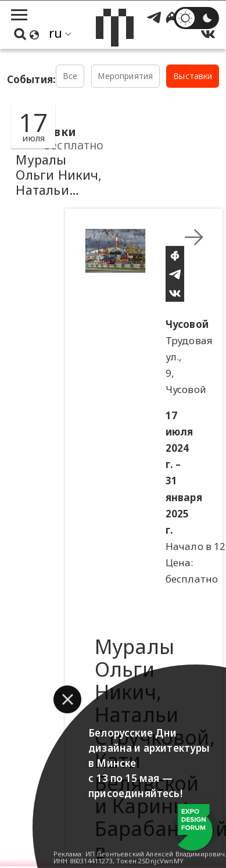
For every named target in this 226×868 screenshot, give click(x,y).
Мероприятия (125, 76)
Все (70, 76)
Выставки (193, 76)
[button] (67, 699)
